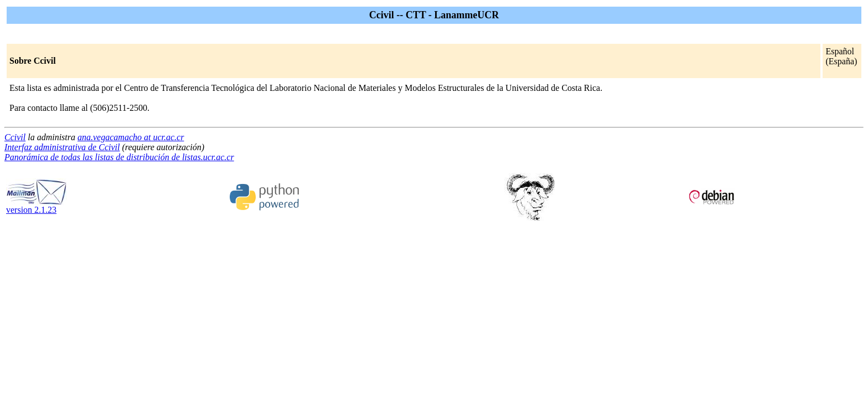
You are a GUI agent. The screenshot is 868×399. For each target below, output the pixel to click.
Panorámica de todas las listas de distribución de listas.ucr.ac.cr (119, 157)
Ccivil (15, 137)
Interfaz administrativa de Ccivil (62, 147)
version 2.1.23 (37, 206)
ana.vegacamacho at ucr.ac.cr (131, 137)
